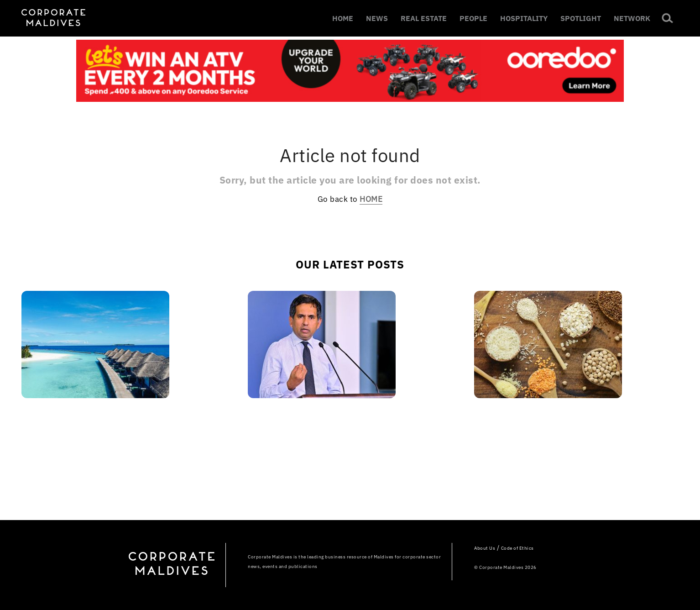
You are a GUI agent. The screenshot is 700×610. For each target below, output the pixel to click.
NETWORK (632, 18)
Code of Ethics (517, 548)
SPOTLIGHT (581, 18)
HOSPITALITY (524, 18)
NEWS (377, 18)
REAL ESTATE (424, 18)
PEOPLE (473, 18)
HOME (343, 18)
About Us (485, 548)
